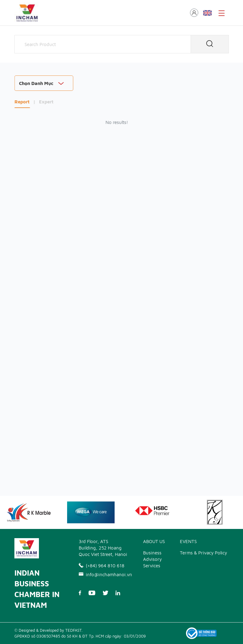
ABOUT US (154, 541)
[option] (91, 512)
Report (22, 102)
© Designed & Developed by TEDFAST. (48, 630)
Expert (46, 102)
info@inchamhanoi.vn (103, 575)
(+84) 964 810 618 (102, 566)
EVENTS (188, 541)
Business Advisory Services (152, 559)
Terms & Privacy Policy (203, 553)
